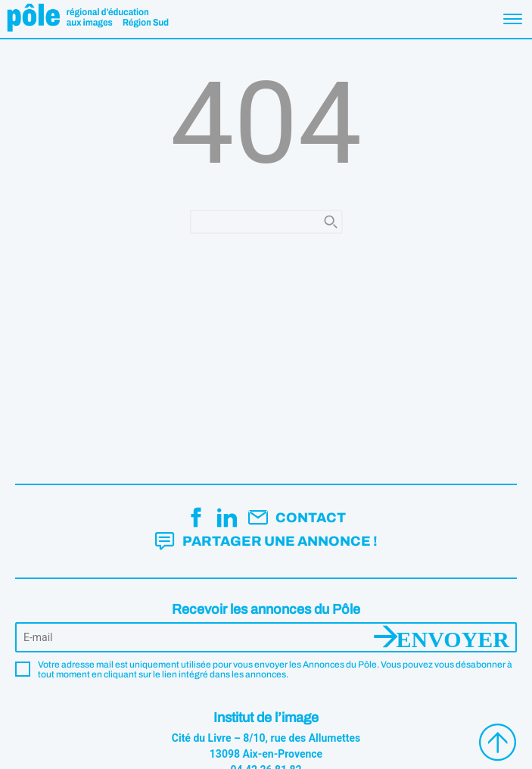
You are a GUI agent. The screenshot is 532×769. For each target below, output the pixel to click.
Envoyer (453, 637)
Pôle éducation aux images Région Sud (87, 19)
